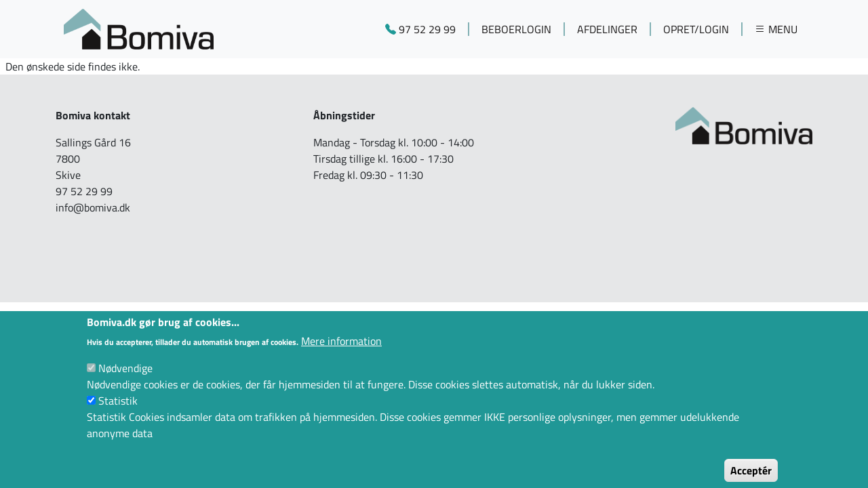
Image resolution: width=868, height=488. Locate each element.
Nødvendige (125, 380)
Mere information (341, 352)
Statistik (118, 412)
